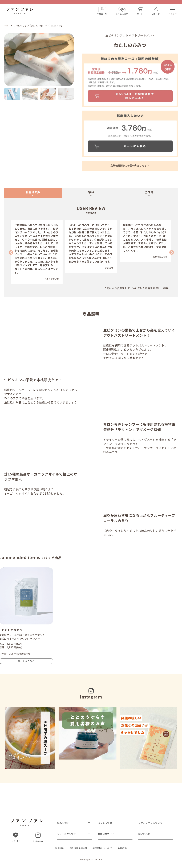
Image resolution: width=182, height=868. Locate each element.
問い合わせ (144, 834)
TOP (6, 25)
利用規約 (60, 848)
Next (76, 60)
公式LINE (16, 837)
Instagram (38, 837)
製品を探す (63, 823)
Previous (10, 252)
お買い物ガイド (106, 834)
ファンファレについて (150, 823)
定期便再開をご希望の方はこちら (129, 166)
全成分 (149, 192)
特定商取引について (102, 848)
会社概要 (122, 848)
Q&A (91, 192)
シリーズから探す (67, 834)
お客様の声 (33, 192)
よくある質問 (105, 823)
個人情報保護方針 (78, 848)
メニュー (173, 11)
